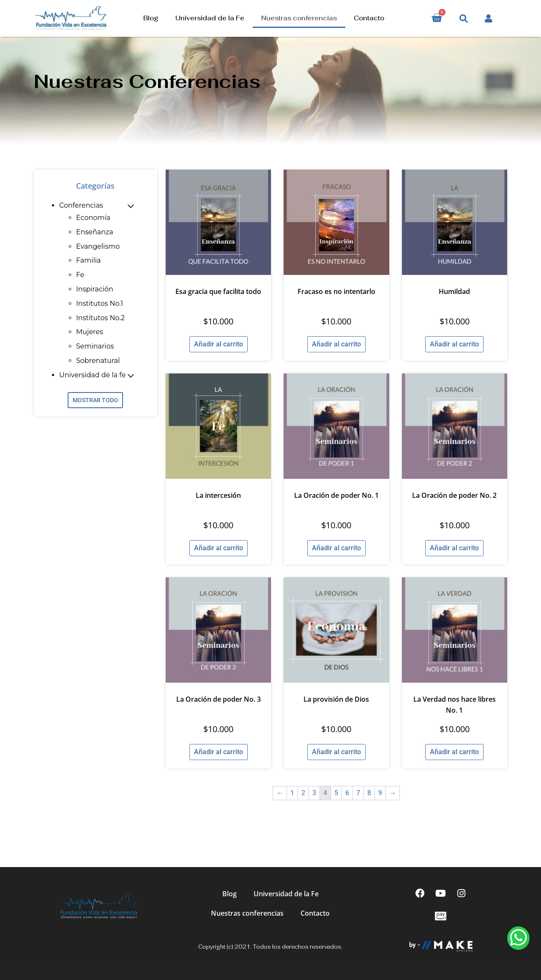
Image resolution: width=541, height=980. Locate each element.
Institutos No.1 (100, 303)
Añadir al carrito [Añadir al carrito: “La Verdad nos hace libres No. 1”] (454, 752)
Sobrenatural (98, 361)
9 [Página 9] (380, 793)
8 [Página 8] (369, 793)
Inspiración (95, 289)
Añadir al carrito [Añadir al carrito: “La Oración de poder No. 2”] (454, 548)
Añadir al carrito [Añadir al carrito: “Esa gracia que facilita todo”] (219, 344)
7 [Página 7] (358, 793)
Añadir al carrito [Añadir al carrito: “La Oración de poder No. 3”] (219, 752)
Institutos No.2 (100, 318)
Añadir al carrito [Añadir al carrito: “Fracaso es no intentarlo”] (336, 344)
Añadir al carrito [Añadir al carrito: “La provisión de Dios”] (336, 752)
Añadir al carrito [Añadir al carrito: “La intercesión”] (219, 548)
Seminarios (95, 346)
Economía (93, 218)
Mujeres (90, 332)
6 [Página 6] (347, 793)
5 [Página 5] (336, 793)
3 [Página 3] (314, 793)
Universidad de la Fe (210, 18)
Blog (151, 18)
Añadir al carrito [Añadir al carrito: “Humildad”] (454, 344)
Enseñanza (95, 232)
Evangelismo (98, 246)
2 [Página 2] (303, 793)
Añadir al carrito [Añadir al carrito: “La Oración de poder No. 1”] (336, 548)
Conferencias (81, 205)
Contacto (369, 18)
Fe (80, 275)
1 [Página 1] (292, 793)
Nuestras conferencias (299, 18)
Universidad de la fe (92, 375)
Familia (89, 260)
